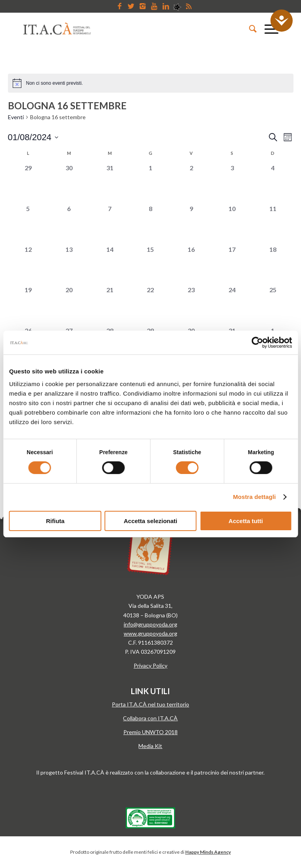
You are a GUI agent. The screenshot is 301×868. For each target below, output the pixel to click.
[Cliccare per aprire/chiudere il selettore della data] (33, 137)
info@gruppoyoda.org (150, 624)
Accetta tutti (246, 521)
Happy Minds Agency (208, 852)
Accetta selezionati (150, 521)
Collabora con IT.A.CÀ (150, 718)
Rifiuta (55, 521)
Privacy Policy (150, 665)
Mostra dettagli (254, 497)
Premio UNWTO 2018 (150, 732)
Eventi (16, 117)
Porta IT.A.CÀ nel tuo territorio (150, 704)
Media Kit (150, 746)
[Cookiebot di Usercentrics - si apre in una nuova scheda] (257, 343)
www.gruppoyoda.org (150, 633)
